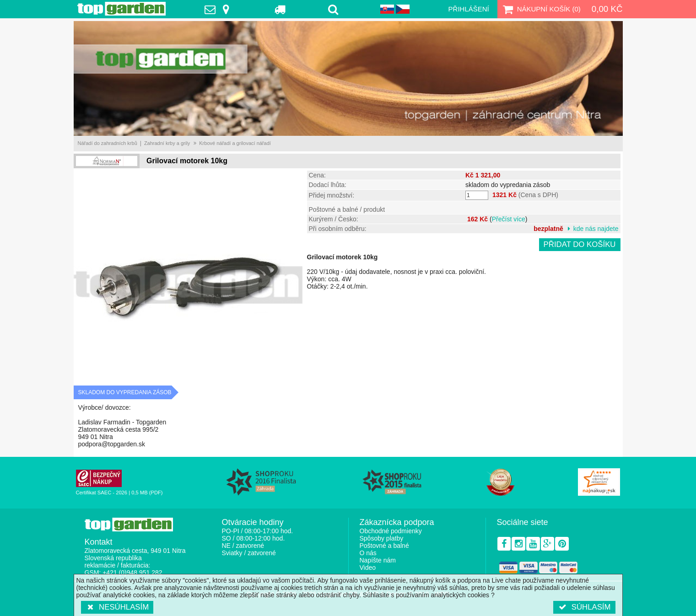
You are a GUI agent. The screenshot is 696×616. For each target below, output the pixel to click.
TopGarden (121, 9)
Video (368, 568)
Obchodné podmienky (391, 531)
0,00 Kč (607, 9)
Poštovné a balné (384, 546)
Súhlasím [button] (584, 607)
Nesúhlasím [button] (117, 607)
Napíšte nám (378, 560)
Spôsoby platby (382, 538)
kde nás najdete (596, 229)
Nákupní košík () (541, 9)
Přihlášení (469, 9)
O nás (368, 553)
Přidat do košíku (580, 244)
